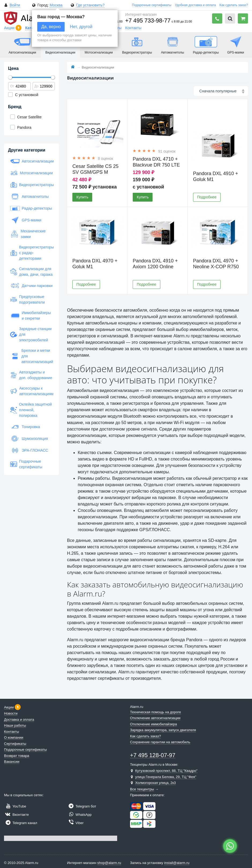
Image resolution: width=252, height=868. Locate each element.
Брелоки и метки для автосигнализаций (31, 356)
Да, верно (51, 27)
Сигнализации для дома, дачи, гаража (31, 272)
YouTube (15, 806)
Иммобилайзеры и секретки (31, 316)
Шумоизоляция (29, 439)
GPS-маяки (26, 220)
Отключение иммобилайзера (153, 724)
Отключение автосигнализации (155, 718)
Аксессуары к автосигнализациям (31, 391)
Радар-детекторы (31, 208)
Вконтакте (16, 815)
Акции (10, 28)
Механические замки (28, 234)
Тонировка (25, 427)
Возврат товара (17, 756)
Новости (11, 713)
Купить (82, 197)
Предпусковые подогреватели (27, 299)
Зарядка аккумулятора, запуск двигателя (163, 730)
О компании (14, 737)
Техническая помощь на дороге (155, 712)
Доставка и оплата (19, 720)
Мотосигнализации (31, 173)
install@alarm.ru (177, 863)
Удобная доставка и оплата (196, 5)
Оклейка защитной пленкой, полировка (31, 410)
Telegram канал (21, 823)
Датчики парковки (31, 286)
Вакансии (12, 762)
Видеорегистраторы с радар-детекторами (31, 253)
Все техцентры (142, 789)
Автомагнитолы (29, 197)
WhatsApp (79, 815)
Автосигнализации (31, 161)
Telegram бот (82, 806)
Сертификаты (15, 744)
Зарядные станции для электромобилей (31, 334)
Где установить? (90, 5)
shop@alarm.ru (109, 863)
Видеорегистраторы (31, 185)
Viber (75, 823)
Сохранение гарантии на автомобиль (160, 742)
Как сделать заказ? (234, 5)
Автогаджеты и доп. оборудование (31, 375)
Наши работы (15, 725)
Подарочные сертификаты (152, 5)
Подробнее (207, 197)
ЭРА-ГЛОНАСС (29, 450)
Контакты (133, 28)
